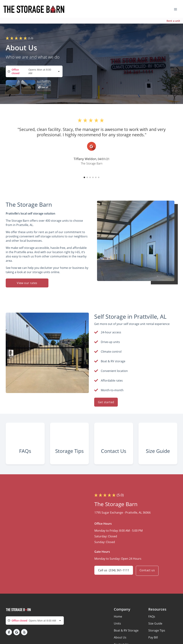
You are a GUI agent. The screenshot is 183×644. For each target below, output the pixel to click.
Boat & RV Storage (126, 637)
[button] (13, 87)
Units (117, 630)
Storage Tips (157, 637)
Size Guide (155, 630)
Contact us (149, 577)
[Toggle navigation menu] (177, 9)
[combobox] (34, 71)
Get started (106, 402)
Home (118, 623)
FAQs (152, 623)
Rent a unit (173, 21)
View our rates (27, 283)
